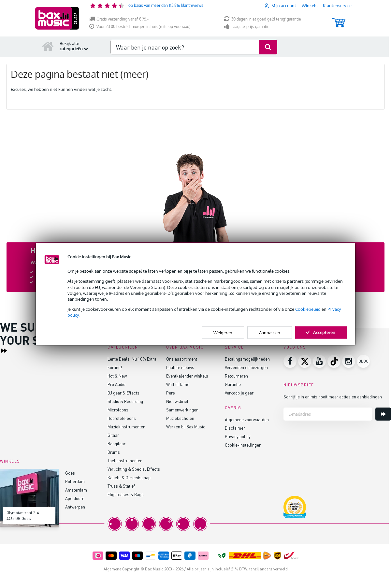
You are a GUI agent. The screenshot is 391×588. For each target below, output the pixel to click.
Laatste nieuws (180, 367)
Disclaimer (235, 428)
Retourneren (236, 376)
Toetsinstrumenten (125, 460)
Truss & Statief (121, 486)
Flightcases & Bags (126, 494)
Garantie (233, 384)
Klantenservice (337, 6)
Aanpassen (270, 332)
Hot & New (117, 376)
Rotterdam (75, 481)
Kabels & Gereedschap (129, 477)
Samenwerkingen (182, 410)
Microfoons (118, 410)
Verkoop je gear (239, 393)
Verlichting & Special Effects (134, 469)
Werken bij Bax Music (186, 427)
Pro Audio (116, 384)
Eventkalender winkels (187, 376)
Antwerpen (75, 507)
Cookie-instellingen (243, 445)
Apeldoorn (75, 498)
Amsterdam (76, 490)
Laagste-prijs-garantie (247, 27)
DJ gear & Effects (123, 393)
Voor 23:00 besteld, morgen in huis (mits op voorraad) (140, 27)
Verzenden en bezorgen (246, 367)
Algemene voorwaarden (247, 419)
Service (234, 347)
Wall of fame (178, 384)
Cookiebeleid (308, 309)
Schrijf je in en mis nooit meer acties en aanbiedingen (333, 397)
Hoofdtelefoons (122, 418)
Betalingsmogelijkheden (247, 359)
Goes (70, 473)
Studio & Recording (125, 401)
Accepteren (321, 332)
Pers (171, 393)
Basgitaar (116, 444)
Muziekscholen (180, 418)
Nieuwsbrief (177, 401)
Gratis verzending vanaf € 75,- (119, 19)
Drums (114, 452)
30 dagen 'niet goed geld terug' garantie (263, 19)
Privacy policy (238, 436)
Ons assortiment (182, 359)
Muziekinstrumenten (126, 427)
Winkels (310, 6)
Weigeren (223, 332)
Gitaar (113, 435)
